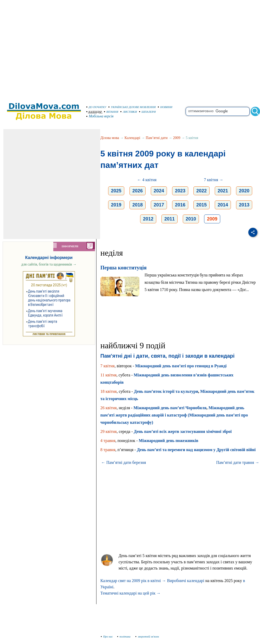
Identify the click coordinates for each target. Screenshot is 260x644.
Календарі (132, 138)
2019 (116, 205)
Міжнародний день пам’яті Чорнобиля (170, 408)
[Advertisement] (49, 49)
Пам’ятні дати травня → (238, 462)
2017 (159, 205)
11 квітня (108, 375)
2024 (159, 191)
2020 (244, 191)
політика (124, 636)
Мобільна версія (100, 116)
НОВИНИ (165, 107)
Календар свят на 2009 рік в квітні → (133, 581)
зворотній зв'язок (147, 636)
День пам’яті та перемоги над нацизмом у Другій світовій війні (196, 450)
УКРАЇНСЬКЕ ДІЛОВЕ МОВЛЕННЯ (132, 107)
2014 (223, 205)
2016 (180, 205)
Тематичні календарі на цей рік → (131, 593)
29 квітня (109, 431)
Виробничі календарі (186, 581)
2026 (138, 191)
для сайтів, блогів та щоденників (49, 264)
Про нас (107, 636)
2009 (177, 138)
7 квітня (108, 366)
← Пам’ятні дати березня (123, 462)
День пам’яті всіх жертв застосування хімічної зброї (183, 431)
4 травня (108, 441)
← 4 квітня (147, 180)
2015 (201, 205)
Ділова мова (110, 138)
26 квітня (109, 408)
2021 (223, 191)
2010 (191, 219)
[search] (218, 111)
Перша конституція (123, 268)
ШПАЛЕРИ (147, 112)
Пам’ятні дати (157, 138)
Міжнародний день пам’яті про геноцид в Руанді (181, 366)
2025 (116, 191)
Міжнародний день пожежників (168, 441)
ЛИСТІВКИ (129, 112)
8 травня (108, 450)
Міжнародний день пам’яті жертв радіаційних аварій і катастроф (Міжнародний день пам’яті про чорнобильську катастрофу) (174, 415)
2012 (148, 219)
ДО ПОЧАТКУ (96, 107)
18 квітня (109, 391)
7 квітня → (214, 180)
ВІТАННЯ (111, 112)
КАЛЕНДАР (94, 112)
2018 (138, 205)
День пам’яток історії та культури (166, 391)
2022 (201, 191)
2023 (180, 191)
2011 (170, 219)
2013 (244, 205)
